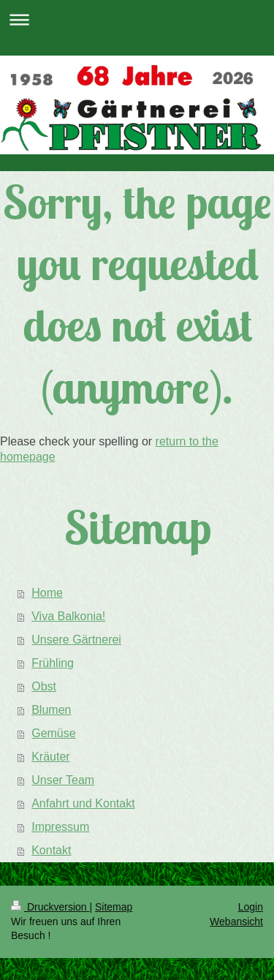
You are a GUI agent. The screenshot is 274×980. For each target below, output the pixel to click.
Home (47, 593)
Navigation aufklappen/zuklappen (137, 19)
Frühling (53, 663)
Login (251, 907)
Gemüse (53, 733)
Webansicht (236, 921)
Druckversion (50, 907)
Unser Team (63, 780)
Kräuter (50, 757)
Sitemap (114, 907)
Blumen (51, 710)
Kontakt (51, 850)
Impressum (60, 827)
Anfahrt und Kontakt (83, 803)
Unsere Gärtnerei (76, 640)
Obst (44, 686)
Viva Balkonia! (68, 616)
